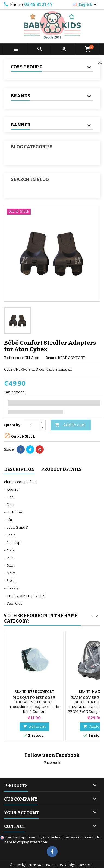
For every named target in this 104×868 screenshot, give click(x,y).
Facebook (52, 763)
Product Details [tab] (61, 469)
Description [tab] (19, 469)
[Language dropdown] (85, 5)
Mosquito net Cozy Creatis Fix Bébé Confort (34, 702)
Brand (51, 358)
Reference (14, 358)
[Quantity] (31, 425)
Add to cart (70, 425)
